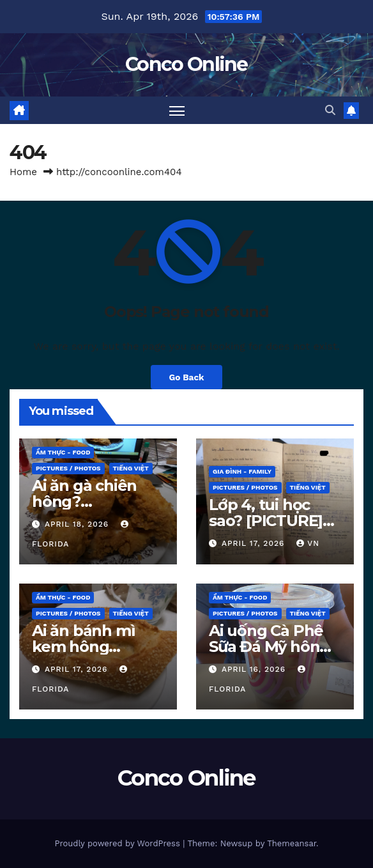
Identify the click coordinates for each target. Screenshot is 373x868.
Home (23, 172)
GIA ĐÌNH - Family (242, 471)
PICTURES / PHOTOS (68, 468)
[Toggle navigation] (177, 110)
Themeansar (292, 843)
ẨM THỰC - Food (63, 452)
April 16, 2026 (255, 669)
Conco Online (187, 64)
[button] (330, 110)
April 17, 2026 (255, 543)
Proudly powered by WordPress (118, 843)
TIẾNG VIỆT (131, 468)
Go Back (186, 377)
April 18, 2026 (78, 524)
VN (308, 543)
